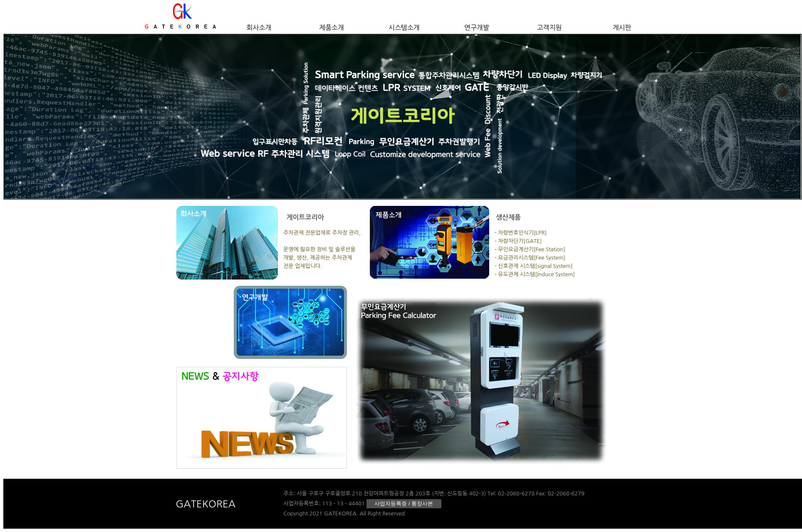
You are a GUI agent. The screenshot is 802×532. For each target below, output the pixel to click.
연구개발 (477, 27)
